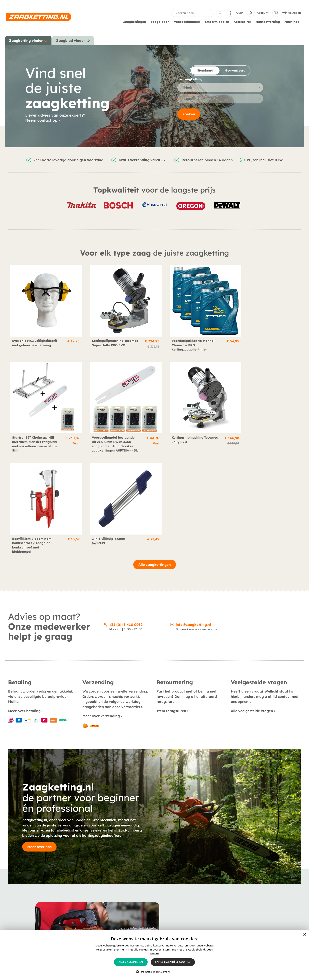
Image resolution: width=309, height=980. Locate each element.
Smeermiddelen (218, 22)
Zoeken (189, 114)
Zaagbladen (161, 22)
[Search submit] (220, 13)
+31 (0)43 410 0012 (126, 521)
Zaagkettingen (136, 22)
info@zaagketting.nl (193, 521)
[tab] (28, 41)
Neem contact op (41, 120)
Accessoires (243, 22)
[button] (154, 972)
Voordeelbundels (188, 22)
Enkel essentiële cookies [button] (173, 962)
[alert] (154, 955)
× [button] (304, 935)
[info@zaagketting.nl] (172, 520)
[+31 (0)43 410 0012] (106, 520)
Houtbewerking (269, 22)
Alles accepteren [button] (131, 962)
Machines (293, 22)
